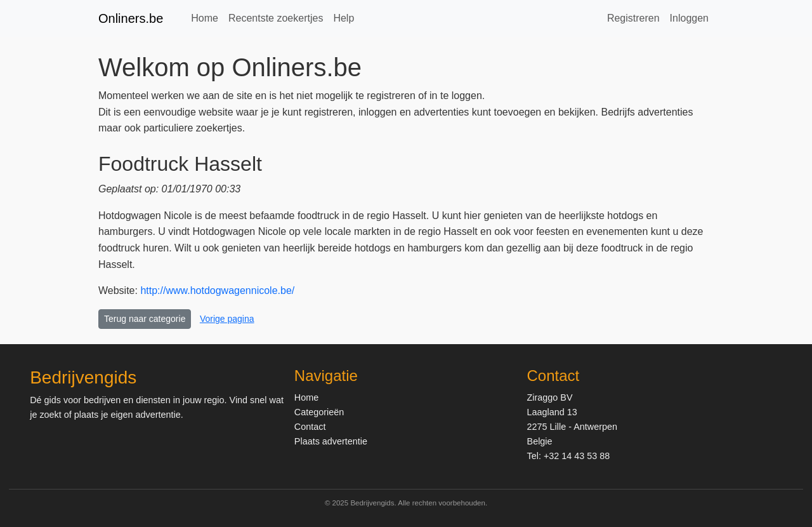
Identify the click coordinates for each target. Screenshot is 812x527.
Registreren (633, 18)
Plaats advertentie (331, 441)
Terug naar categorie (145, 319)
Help (344, 18)
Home (205, 18)
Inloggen (689, 18)
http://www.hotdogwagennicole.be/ (217, 290)
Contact (310, 427)
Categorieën (319, 412)
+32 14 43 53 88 (577, 456)
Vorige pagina (227, 319)
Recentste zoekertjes (276, 18)
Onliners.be (131, 18)
